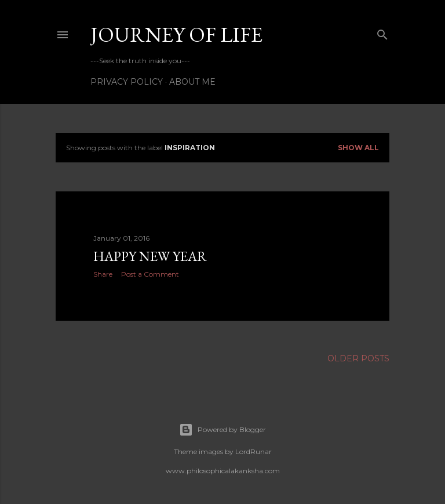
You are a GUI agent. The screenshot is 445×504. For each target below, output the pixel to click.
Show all (358, 148)
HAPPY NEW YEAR (150, 256)
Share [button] (103, 274)
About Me (192, 82)
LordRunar (253, 452)
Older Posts (358, 358)
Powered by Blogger (222, 430)
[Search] (382, 32)
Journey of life (176, 35)
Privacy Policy (127, 82)
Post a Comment (150, 274)
